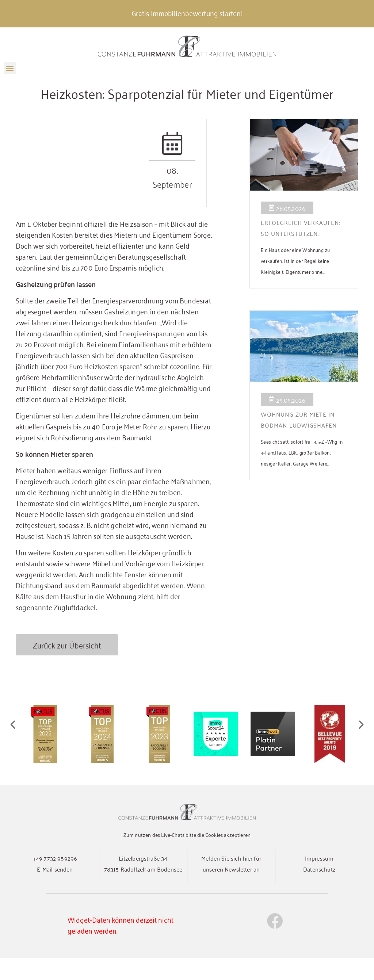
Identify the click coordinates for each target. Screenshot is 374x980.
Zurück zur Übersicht (67, 667)
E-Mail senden (55, 891)
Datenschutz (319, 891)
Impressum (319, 880)
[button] (10, 68)
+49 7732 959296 (55, 880)
